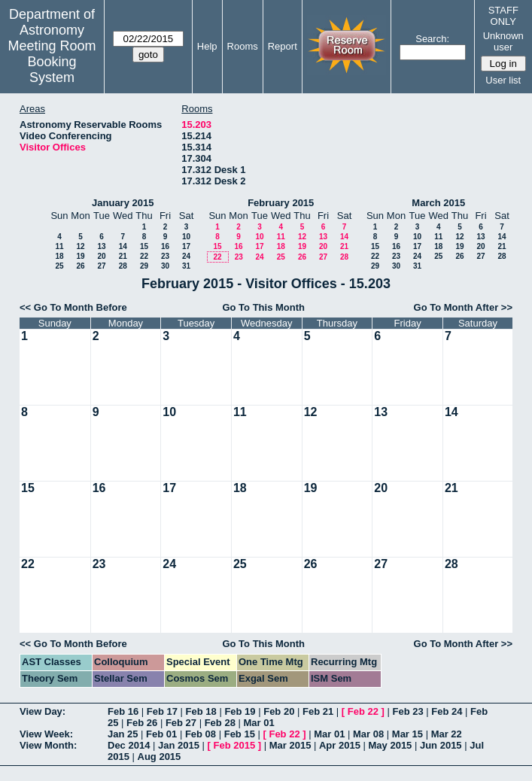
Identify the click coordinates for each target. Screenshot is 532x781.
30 (165, 266)
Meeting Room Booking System (52, 62)
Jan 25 (123, 734)
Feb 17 (162, 711)
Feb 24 (447, 711)
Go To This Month (263, 307)
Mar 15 (407, 734)
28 (123, 266)
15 (144, 246)
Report (283, 46)
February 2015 (281, 203)
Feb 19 (240, 711)
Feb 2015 (235, 745)
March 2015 (438, 203)
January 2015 (123, 203)
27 (101, 266)
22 (144, 256)
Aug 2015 (160, 757)
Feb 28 (220, 723)
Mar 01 (258, 723)
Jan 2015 (179, 745)
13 (101, 246)
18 (59, 256)
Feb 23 (407, 711)
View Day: (43, 711)
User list (503, 80)
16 (165, 246)
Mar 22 (447, 734)
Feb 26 (142, 723)
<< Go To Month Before (73, 307)
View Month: (48, 745)
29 (144, 266)
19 (80, 256)
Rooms (243, 46)
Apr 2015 (340, 745)
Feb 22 (363, 711)
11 (59, 246)
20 (101, 256)
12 (80, 246)
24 (186, 256)
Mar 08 (368, 734)
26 (80, 266)
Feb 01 (161, 734)
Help (207, 46)
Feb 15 (240, 734)
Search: (432, 39)
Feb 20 (279, 711)
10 (186, 237)
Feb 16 (123, 711)
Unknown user (503, 41)
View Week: (46, 734)
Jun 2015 (441, 745)
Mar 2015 (290, 745)
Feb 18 (201, 711)
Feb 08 (201, 734)
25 (59, 266)
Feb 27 (181, 723)
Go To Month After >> (463, 307)
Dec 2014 (129, 745)
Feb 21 (318, 711)
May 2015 (391, 745)
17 (186, 246)
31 (186, 266)
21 (123, 256)
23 (165, 256)
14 (123, 246)
